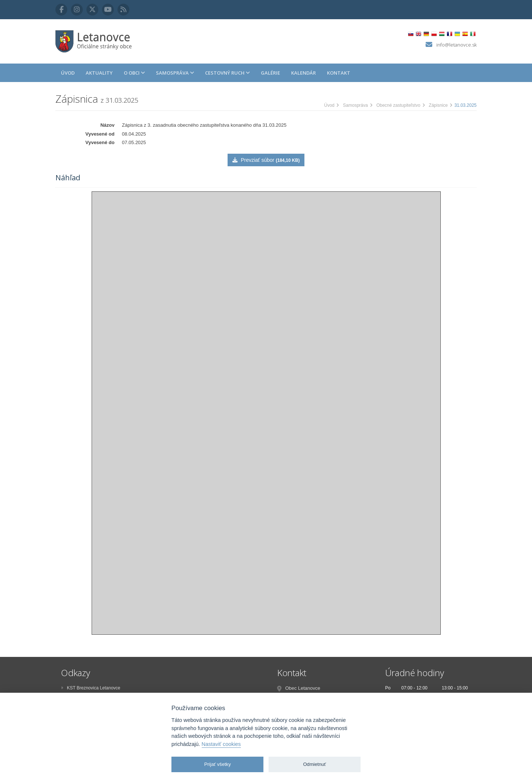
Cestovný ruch (227, 73)
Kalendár (303, 73)
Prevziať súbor (266, 160)
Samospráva (175, 73)
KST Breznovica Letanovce (91, 688)
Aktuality (99, 73)
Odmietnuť (314, 764)
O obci (134, 73)
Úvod (68, 73)
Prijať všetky (218, 764)
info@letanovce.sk (456, 45)
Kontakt (339, 73)
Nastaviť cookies (221, 744)
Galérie (270, 73)
